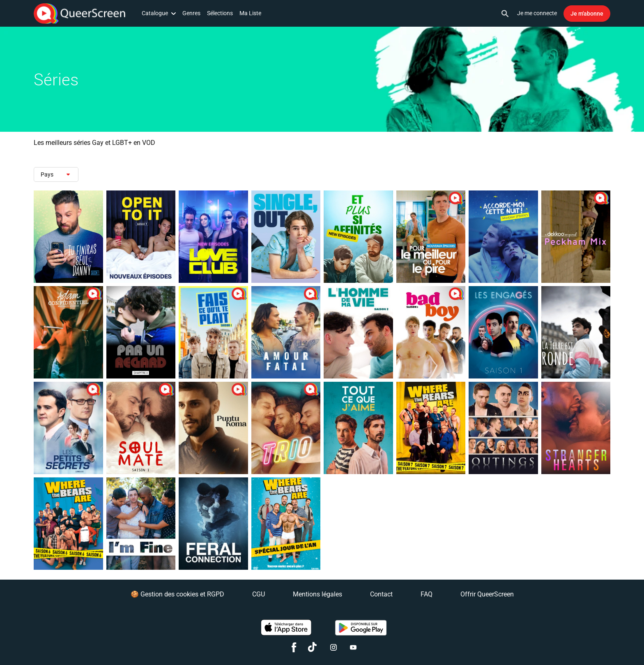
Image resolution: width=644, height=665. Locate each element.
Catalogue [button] (159, 13)
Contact (381, 594)
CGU (259, 594)
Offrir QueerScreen (487, 594)
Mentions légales (317, 594)
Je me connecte (537, 13)
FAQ (427, 594)
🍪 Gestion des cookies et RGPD (177, 594)
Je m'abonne (587, 14)
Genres (191, 13)
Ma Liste (250, 13)
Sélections (220, 13)
